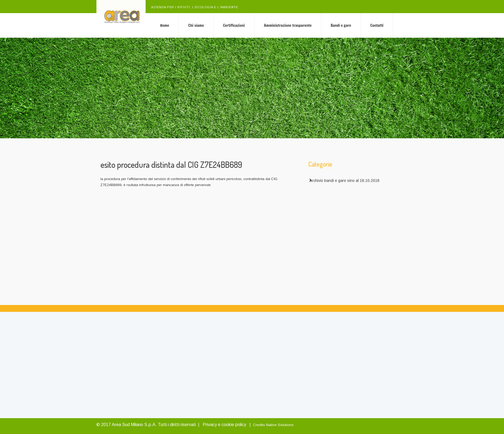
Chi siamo (216, 25)
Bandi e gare (361, 25)
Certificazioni (254, 25)
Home (185, 25)
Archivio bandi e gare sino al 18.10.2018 (344, 182)
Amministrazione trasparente (308, 25)
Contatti (397, 25)
